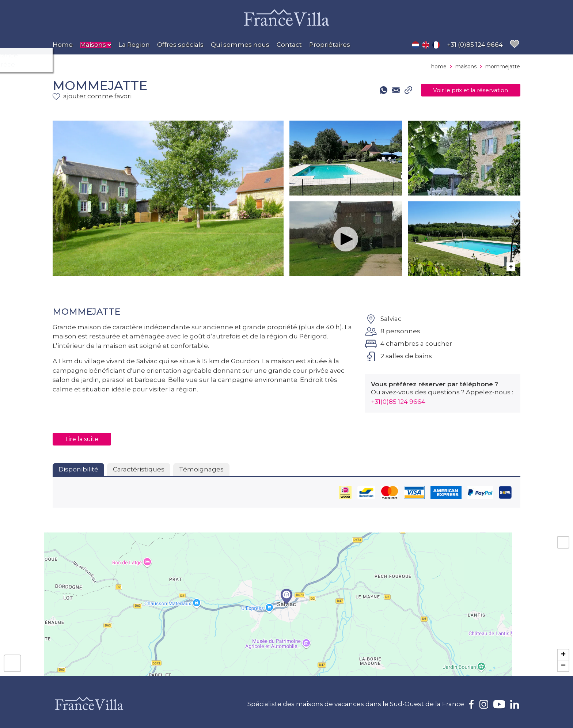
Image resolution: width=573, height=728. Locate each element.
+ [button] (563, 655)
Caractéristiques (139, 469)
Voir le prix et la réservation (463, 90)
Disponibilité (78, 469)
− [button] (563, 666)
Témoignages (201, 469)
